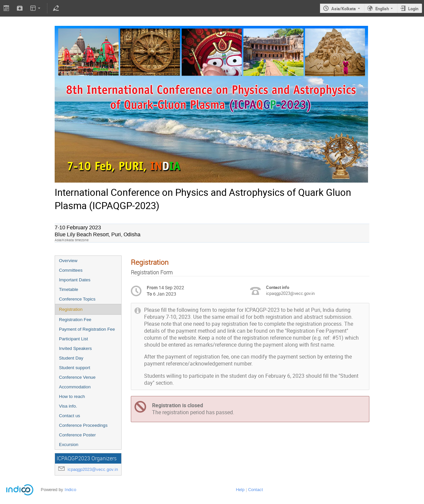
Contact (256, 490)
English (382, 9)
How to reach (72, 396)
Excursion (69, 445)
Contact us (70, 416)
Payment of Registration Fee (87, 329)
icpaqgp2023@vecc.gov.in (93, 469)
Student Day (71, 358)
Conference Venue (77, 377)
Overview (68, 261)
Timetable (69, 289)
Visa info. (68, 406)
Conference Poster (77, 435)
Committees (71, 270)
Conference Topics (77, 299)
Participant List (73, 339)
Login (413, 9)
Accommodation (75, 387)
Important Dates (75, 280)
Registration (71, 309)
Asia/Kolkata (344, 9)
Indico (70, 490)
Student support (75, 368)
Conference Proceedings (83, 425)
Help (240, 490)
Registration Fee (75, 320)
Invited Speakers (75, 348)
